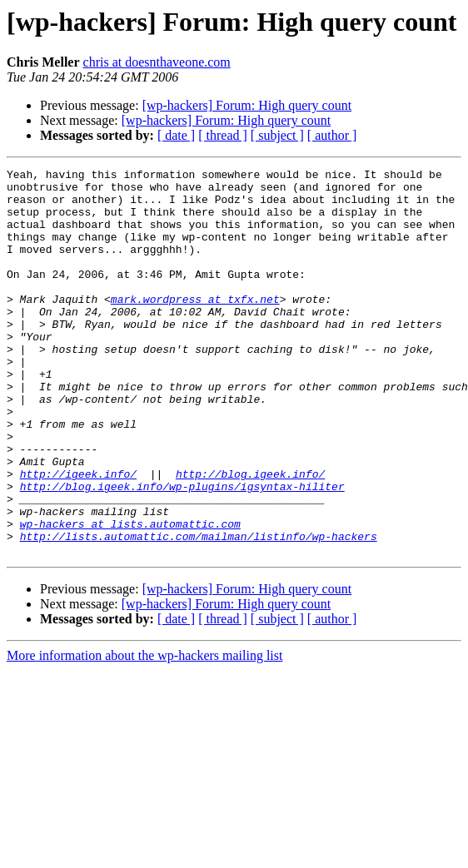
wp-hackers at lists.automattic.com (130, 596)
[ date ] (176, 135)
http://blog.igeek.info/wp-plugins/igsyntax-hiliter (182, 551)
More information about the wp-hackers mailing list (144, 733)
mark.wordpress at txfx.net (195, 326)
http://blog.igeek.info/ (250, 536)
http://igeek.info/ (78, 536)
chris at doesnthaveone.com (157, 62)
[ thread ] (223, 135)
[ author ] (332, 135)
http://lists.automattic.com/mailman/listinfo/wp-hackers (199, 611)
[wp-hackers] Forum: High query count (247, 105)
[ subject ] (277, 135)
